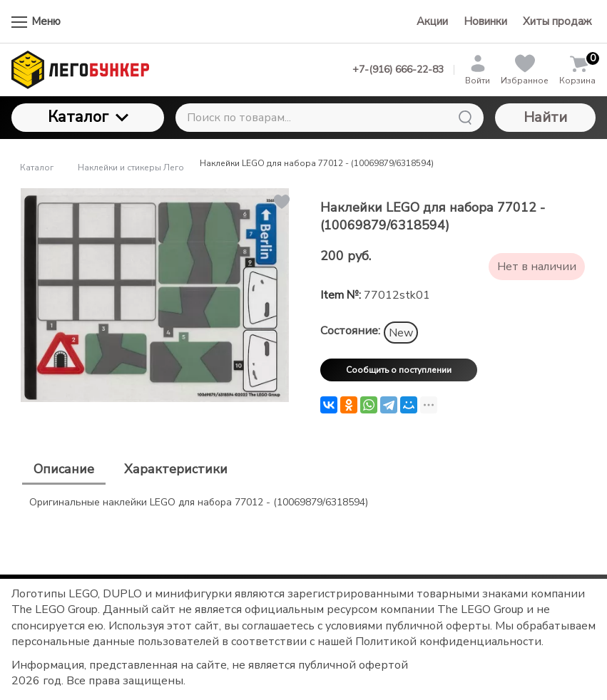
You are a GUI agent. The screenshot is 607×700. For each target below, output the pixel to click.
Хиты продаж (557, 21)
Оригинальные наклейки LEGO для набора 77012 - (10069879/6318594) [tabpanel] (199, 502)
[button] (281, 202)
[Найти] (465, 118)
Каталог (88, 117)
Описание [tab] (64, 469)
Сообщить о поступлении (399, 370)
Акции (432, 21)
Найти (545, 117)
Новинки (485, 21)
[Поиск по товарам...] (330, 118)
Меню (36, 21)
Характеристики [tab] (176, 469)
